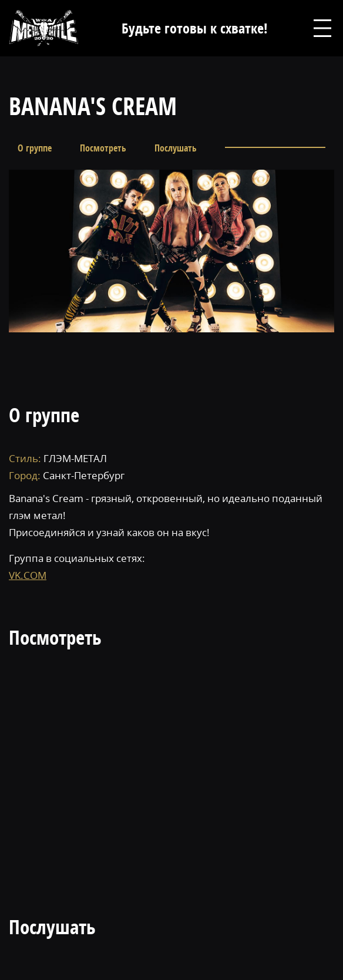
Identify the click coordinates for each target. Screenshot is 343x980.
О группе (35, 148)
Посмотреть (103, 148)
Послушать (176, 148)
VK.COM (28, 575)
